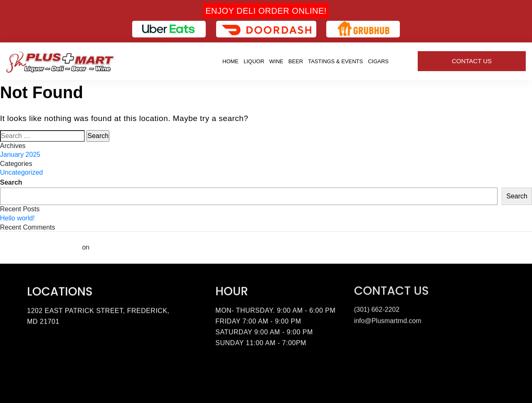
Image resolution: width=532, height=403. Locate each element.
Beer (296, 61)
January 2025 (20, 155)
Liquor (254, 61)
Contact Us (472, 61)
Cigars (378, 61)
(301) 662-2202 (377, 308)
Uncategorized (21, 172)
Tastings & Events (335, 61)
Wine (276, 61)
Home (230, 61)
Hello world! (17, 218)
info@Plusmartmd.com (388, 319)
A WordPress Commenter (40, 247)
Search (11, 182)
